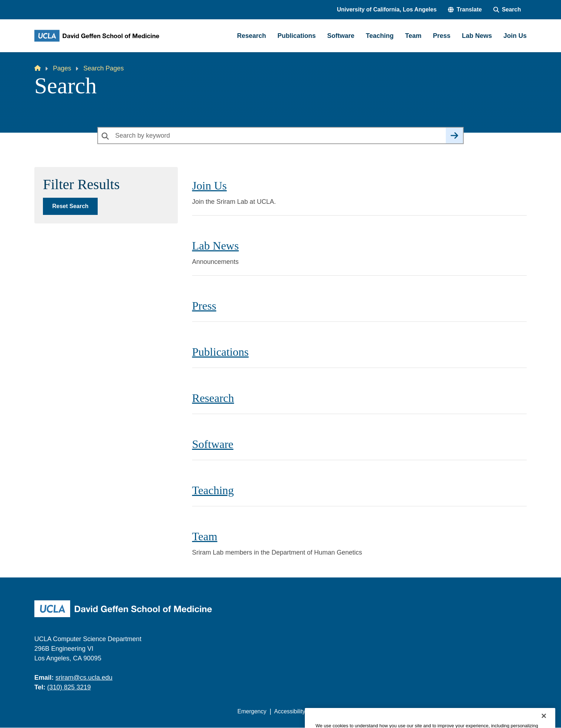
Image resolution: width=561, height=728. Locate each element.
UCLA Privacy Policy (339, 711)
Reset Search (70, 206)
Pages (62, 68)
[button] (465, 10)
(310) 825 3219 (69, 687)
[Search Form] (507, 10)
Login (459, 711)
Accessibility (290, 711)
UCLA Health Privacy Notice (409, 711)
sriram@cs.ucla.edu (84, 678)
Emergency (252, 711)
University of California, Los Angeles (387, 9)
